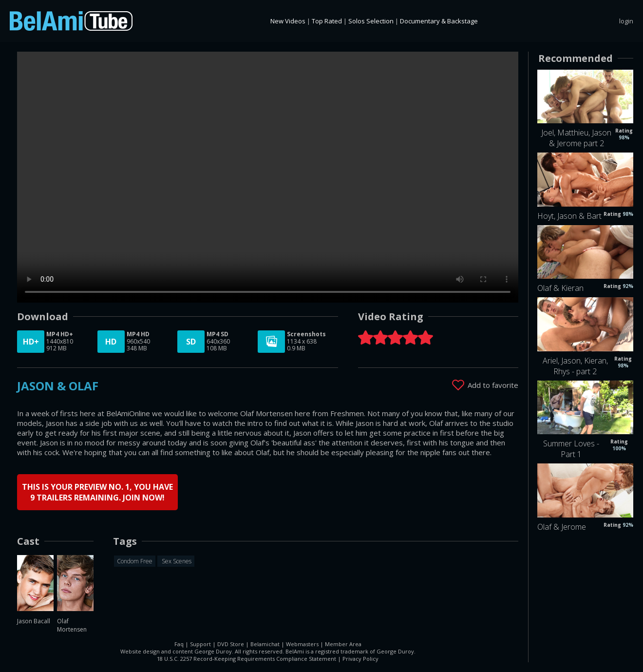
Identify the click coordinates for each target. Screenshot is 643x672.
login (626, 21)
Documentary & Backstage (439, 21)
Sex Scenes (176, 561)
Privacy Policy (360, 659)
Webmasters (302, 644)
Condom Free (135, 561)
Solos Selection (371, 21)
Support (200, 644)
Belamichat (265, 644)
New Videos (288, 21)
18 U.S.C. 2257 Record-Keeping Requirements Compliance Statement (246, 659)
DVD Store (231, 644)
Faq (179, 644)
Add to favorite (493, 385)
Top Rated (327, 21)
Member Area (343, 644)
